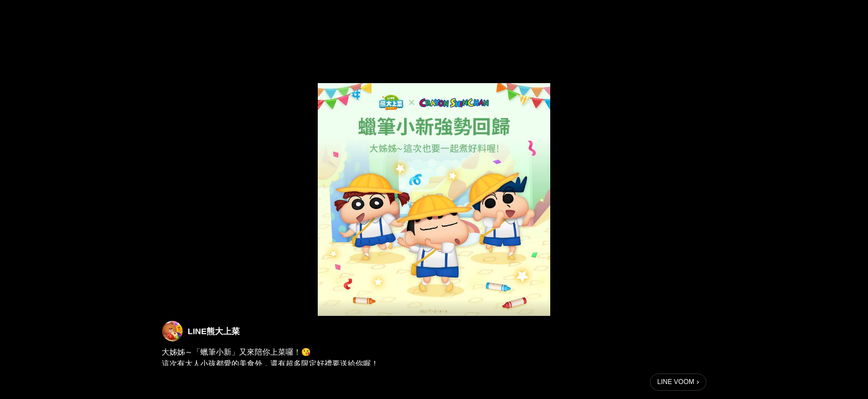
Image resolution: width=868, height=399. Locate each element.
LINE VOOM (676, 382)
